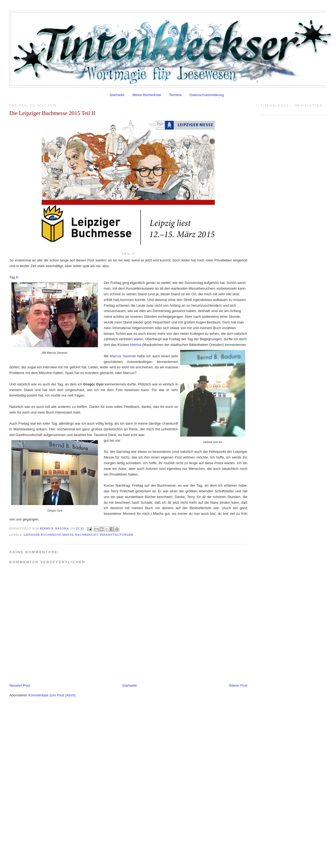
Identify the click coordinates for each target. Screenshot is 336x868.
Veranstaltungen (116, 535)
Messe (68, 535)
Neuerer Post (20, 685)
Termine (175, 95)
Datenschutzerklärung (207, 95)
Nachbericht (87, 535)
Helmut (136, 345)
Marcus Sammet (123, 356)
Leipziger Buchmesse (42, 535)
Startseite (117, 95)
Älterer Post (238, 685)
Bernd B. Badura (55, 529)
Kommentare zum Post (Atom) (52, 695)
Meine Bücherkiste (147, 95)
